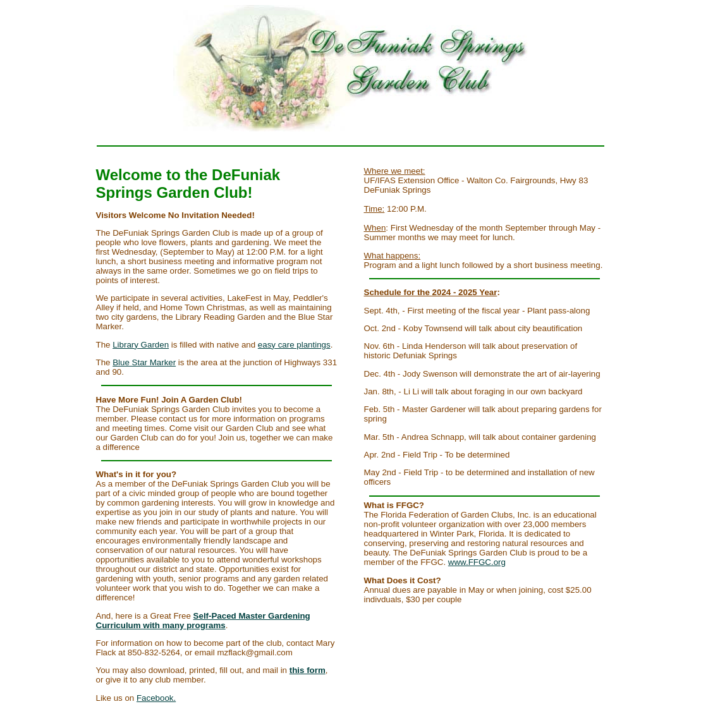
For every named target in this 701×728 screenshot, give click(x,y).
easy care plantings (294, 345)
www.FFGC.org (477, 562)
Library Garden (141, 345)
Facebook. (156, 698)
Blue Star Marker (144, 362)
